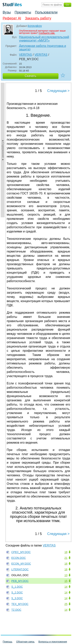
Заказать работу (38, 18)
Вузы (7, 12)
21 (66, 558)
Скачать (31, 76)
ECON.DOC (19, 558)
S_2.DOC (17, 592)
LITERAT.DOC (20, 569)
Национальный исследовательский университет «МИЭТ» (44, 39)
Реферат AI (12, 18)
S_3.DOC (17, 598)
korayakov (35, 26)
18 (66, 552)
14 (66, 587)
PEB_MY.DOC (20, 581)
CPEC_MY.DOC (21, 552)
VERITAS (25, 55)
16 (66, 564)
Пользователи (46, 12)
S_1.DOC (17, 587)
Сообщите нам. (47, 33)
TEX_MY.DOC (20, 604)
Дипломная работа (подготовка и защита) (43, 48)
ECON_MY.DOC (21, 564)
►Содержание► (3, 150)
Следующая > (58, 91)
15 (66, 581)
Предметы (23, 12)
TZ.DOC (16, 610)
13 (66, 575)
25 (66, 604)
